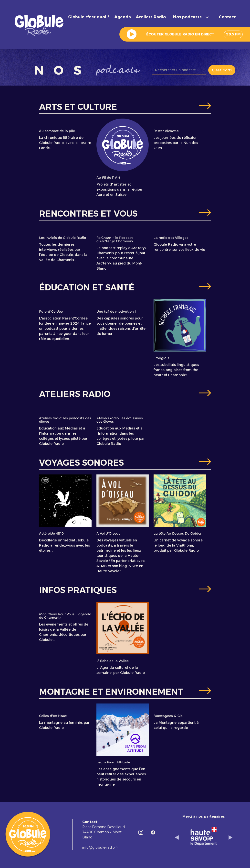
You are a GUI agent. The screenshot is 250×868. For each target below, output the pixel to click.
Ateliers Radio (151, 17)
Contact (227, 17)
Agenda (123, 17)
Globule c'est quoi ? (89, 17)
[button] (192, 17)
